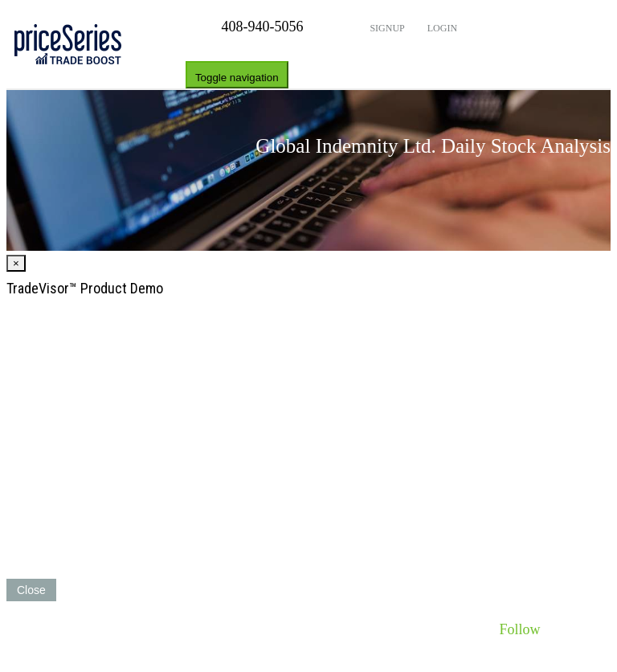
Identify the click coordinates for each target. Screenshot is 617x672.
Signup (386, 28)
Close (31, 590)
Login (441, 28)
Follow (519, 629)
